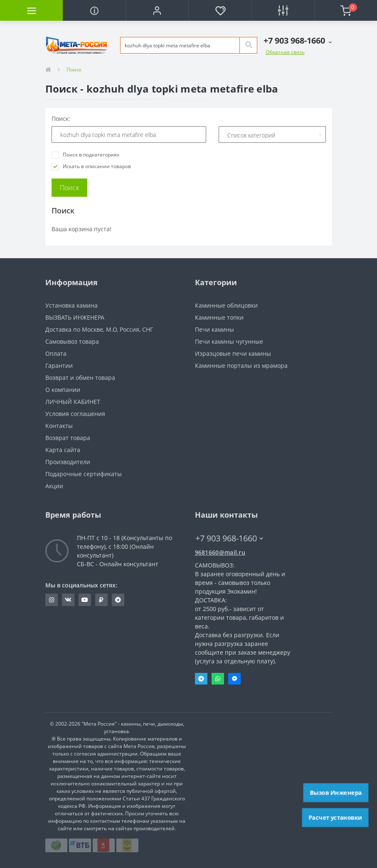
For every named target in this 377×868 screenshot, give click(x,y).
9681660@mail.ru (220, 552)
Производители (68, 462)
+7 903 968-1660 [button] (229, 538)
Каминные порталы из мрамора (241, 366)
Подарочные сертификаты (84, 474)
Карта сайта (63, 450)
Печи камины (214, 329)
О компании (63, 390)
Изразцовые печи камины (233, 353)
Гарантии (59, 366)
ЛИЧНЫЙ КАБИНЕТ (73, 402)
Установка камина (71, 305)
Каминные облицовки (226, 305)
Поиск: (61, 119)
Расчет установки (335, 817)
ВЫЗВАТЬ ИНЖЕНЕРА (75, 317)
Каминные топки (219, 317)
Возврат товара (68, 438)
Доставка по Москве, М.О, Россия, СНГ (99, 329)
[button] (157, 10)
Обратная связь (285, 52)
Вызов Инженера (336, 792)
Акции (54, 486)
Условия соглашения (75, 414)
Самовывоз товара (72, 341)
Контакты (59, 426)
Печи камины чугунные (229, 341)
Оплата (56, 353)
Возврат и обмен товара (80, 378)
